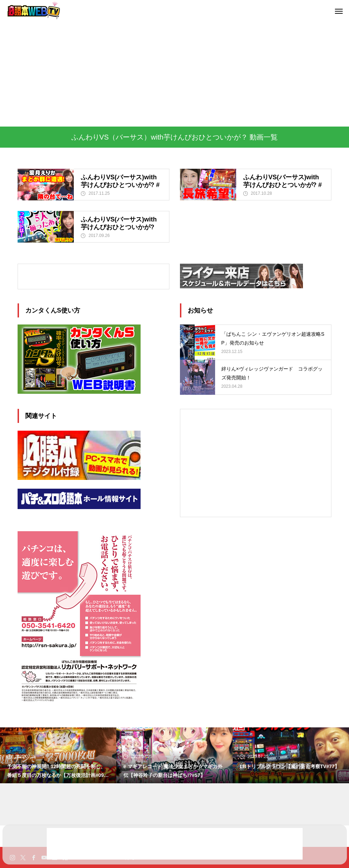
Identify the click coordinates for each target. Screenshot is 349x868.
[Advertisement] (174, 74)
